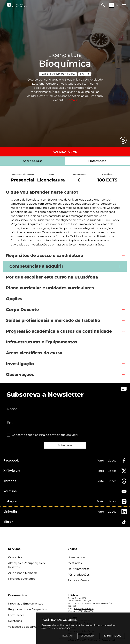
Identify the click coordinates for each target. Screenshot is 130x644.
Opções (14, 299)
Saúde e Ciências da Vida (58, 74)
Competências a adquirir (36, 266)
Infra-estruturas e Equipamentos (42, 342)
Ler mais (71, 100)
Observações (20, 374)
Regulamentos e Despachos (28, 609)
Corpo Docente (22, 310)
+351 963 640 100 (86, 611)
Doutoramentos (79, 569)
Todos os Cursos (79, 580)
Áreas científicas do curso (34, 353)
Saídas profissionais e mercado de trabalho (53, 320)
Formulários (16, 615)
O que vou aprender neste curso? (42, 192)
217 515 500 (76, 603)
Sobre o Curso (33, 161)
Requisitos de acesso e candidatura (45, 255)
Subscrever (65, 445)
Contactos (15, 557)
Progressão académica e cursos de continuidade (59, 331)
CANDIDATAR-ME (65, 152)
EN (117, 5)
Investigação (20, 364)
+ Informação (97, 161)
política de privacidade (50, 435)
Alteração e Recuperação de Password (27, 565)
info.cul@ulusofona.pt (84, 609)
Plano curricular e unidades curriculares (50, 288)
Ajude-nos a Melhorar (23, 573)
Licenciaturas (77, 557)
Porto (100, 461)
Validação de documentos (26, 627)
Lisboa (85, 74)
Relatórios (15, 621)
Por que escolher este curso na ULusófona (52, 277)
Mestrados (75, 563)
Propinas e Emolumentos (26, 604)
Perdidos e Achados (22, 579)
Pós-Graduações (79, 575)
